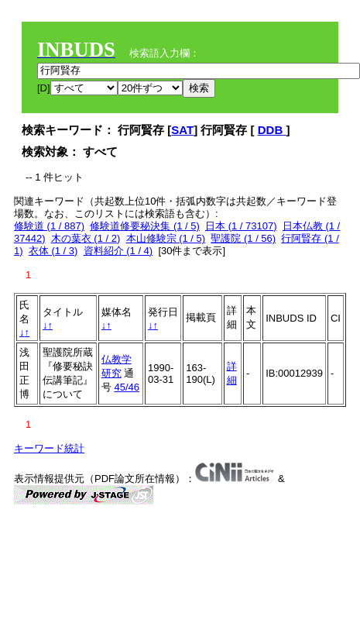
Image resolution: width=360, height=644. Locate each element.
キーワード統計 (49, 448)
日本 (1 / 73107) (241, 226)
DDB (272, 130)
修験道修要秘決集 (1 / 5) (145, 226)
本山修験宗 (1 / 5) (166, 238)
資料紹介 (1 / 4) (118, 251)
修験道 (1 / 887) (49, 226)
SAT (182, 130)
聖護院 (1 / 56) (243, 238)
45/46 (127, 387)
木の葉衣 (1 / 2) (86, 238)
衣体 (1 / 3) (53, 251)
